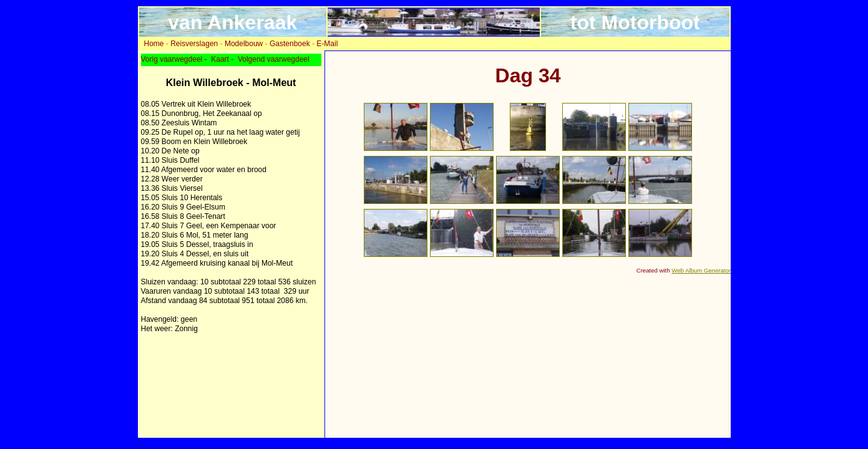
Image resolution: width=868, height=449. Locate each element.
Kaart (220, 59)
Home (154, 44)
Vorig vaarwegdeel (172, 59)
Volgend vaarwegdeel (274, 59)
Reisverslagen (194, 44)
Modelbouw (244, 44)
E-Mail (327, 44)
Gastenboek (290, 44)
